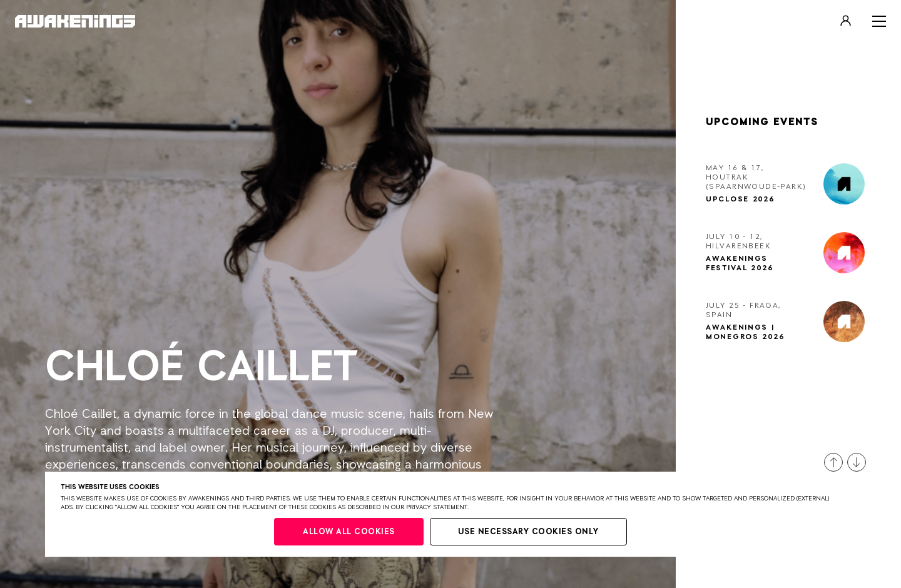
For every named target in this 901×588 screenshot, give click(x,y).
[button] (833, 462)
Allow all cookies (349, 532)
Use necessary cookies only (528, 532)
